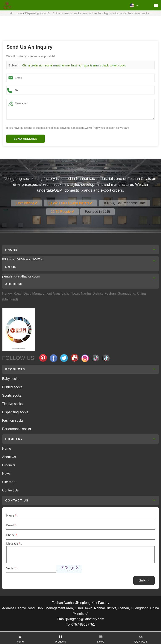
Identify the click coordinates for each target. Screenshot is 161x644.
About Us (9, 457)
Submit (144, 580)
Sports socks (12, 395)
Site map (9, 482)
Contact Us (10, 490)
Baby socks (11, 379)
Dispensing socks (36, 13)
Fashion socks (13, 421)
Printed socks (12, 387)
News (6, 474)
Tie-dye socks (12, 404)
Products (9, 465)
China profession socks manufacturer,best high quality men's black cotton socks (74, 65)
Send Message (25, 139)
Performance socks (16, 429)
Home (16, 13)
